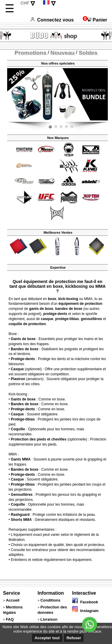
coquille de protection (27, 324)
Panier (95, 20)
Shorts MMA (21, 520)
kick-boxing (68, 299)
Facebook (85, 602)
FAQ (10, 619)
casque (47, 319)
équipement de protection (80, 304)
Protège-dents (23, 359)
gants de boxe (41, 309)
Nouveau (63, 53)
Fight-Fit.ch (106, 121)
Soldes (88, 53)
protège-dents (55, 314)
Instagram (85, 611)
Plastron (18, 379)
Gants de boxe (23, 339)
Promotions (31, 53)
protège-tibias (67, 319)
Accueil (13, 600)
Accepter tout (47, 638)
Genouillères (22, 495)
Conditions (50, 600)
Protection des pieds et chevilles (39, 439)
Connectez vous (52, 20)
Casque (17, 369)
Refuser (74, 638)
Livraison (49, 619)
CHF (25, 3)
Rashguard (20, 515)
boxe (52, 299)
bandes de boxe (69, 309)
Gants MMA (21, 459)
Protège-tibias (23, 419)
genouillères (92, 319)
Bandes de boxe (24, 349)
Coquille (18, 429)
